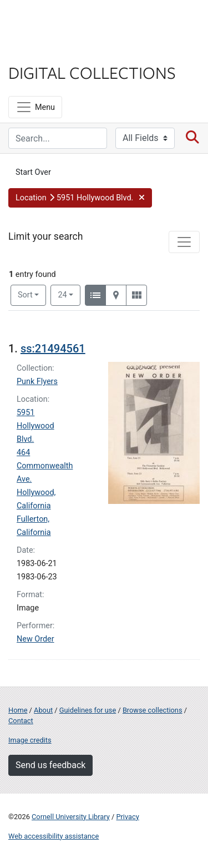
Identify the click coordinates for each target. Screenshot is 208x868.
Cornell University (64, 21)
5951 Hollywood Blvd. (35, 426)
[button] (80, 198)
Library (42, 51)
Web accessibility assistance (54, 836)
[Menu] (35, 107)
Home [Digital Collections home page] (18, 710)
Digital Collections (92, 72)
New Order (35, 639)
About (43, 710)
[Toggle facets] (184, 242)
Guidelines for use (88, 710)
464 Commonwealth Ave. (45, 466)
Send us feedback (50, 765)
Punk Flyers (37, 382)
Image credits (30, 740)
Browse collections (153, 710)
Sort (25, 295)
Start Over (33, 172)
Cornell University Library (71, 817)
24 (69, 294)
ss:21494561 (53, 349)
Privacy (127, 817)
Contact (21, 721)
